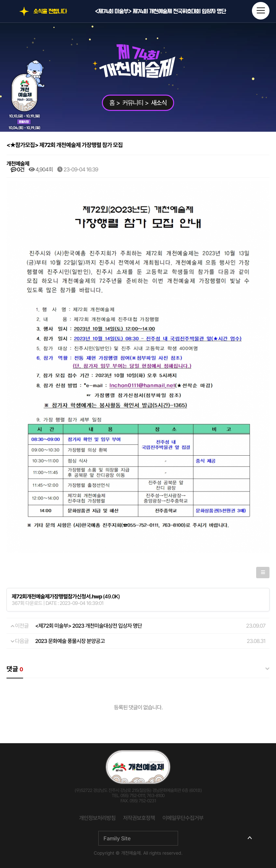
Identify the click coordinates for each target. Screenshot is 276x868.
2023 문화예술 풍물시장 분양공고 (70, 641)
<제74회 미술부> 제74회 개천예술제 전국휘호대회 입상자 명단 (160, 11)
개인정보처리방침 (97, 818)
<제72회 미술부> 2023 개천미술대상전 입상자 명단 (89, 626)
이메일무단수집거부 (183, 818)
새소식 (159, 103)
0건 (18, 169)
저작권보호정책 (139, 818)
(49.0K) (66, 596)
